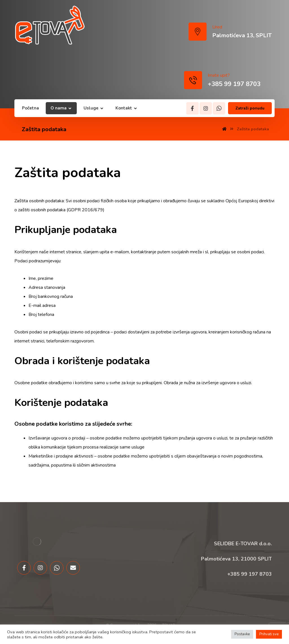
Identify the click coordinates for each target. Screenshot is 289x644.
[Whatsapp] (219, 108)
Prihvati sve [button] (269, 634)
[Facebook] (192, 108)
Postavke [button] (242, 634)
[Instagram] (206, 108)
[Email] (73, 568)
